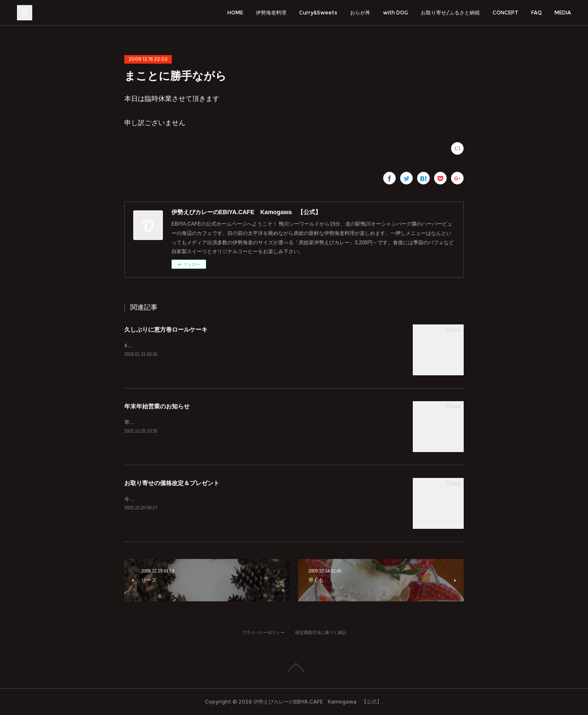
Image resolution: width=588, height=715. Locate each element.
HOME (235, 13)
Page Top (294, 668)
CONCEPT (505, 13)
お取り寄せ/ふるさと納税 (450, 13)
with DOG (396, 13)
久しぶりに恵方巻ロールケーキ (166, 330)
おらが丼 (360, 13)
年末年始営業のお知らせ (157, 406)
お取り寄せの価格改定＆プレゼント (172, 483)
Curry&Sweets (318, 13)
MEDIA (563, 13)
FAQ (536, 13)
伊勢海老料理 (271, 13)
